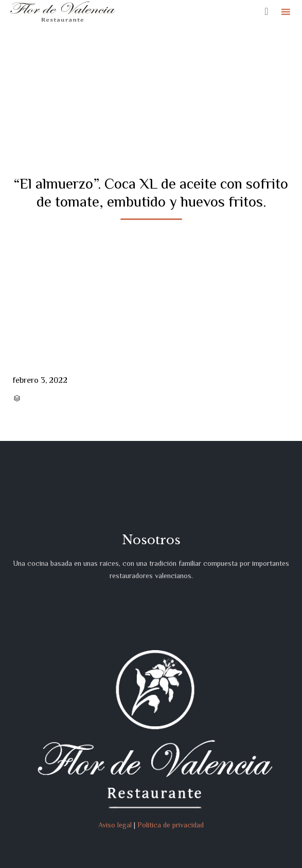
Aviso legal (115, 825)
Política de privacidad (171, 825)
